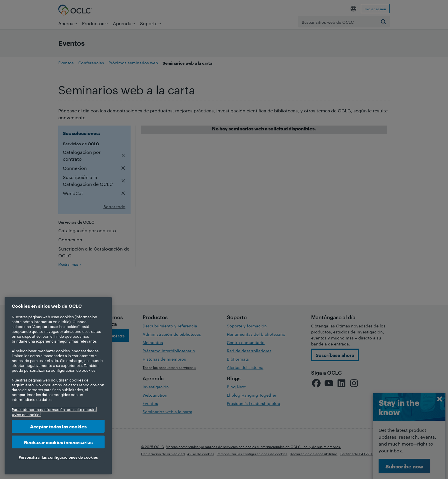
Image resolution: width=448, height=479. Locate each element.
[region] (58, 386)
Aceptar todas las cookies (58, 426)
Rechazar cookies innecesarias (58, 442)
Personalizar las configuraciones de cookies (58, 457)
